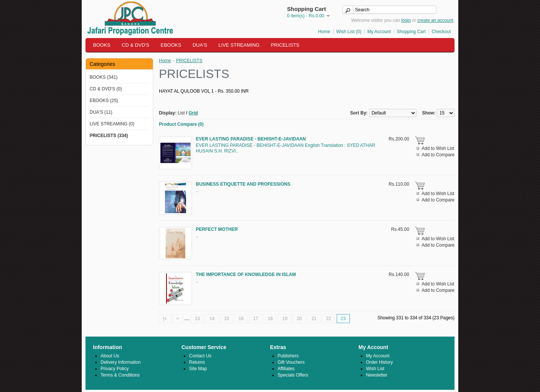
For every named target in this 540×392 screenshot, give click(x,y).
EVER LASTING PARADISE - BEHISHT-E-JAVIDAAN (251, 139)
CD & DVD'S (135, 45)
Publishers (288, 356)
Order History (379, 362)
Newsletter (377, 375)
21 (314, 319)
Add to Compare (438, 155)
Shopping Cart (411, 32)
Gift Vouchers (291, 362)
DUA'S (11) (101, 112)
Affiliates (286, 369)
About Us (110, 356)
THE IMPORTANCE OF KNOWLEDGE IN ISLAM (246, 275)
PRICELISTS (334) (109, 136)
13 (198, 319)
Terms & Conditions (120, 375)
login (406, 20)
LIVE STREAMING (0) (112, 124)
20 (299, 319)
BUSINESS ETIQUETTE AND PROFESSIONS (243, 184)
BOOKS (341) (104, 77)
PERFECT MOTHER (217, 229)
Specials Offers (293, 375)
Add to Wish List (438, 148)
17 (256, 319)
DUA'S (200, 45)
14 (212, 319)
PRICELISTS (285, 45)
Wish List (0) (349, 32)
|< (165, 319)
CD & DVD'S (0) (106, 89)
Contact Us (200, 356)
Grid (193, 113)
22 (329, 319)
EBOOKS (171, 45)
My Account (379, 32)
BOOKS (102, 45)
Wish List (375, 369)
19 (285, 319)
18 (270, 319)
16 (241, 319)
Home (324, 32)
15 (227, 319)
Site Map (198, 369)
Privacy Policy (115, 369)
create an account (435, 20)
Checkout (441, 32)
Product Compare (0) (181, 124)
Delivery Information (121, 362)
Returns (197, 362)
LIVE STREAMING (239, 45)
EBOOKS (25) (104, 101)
